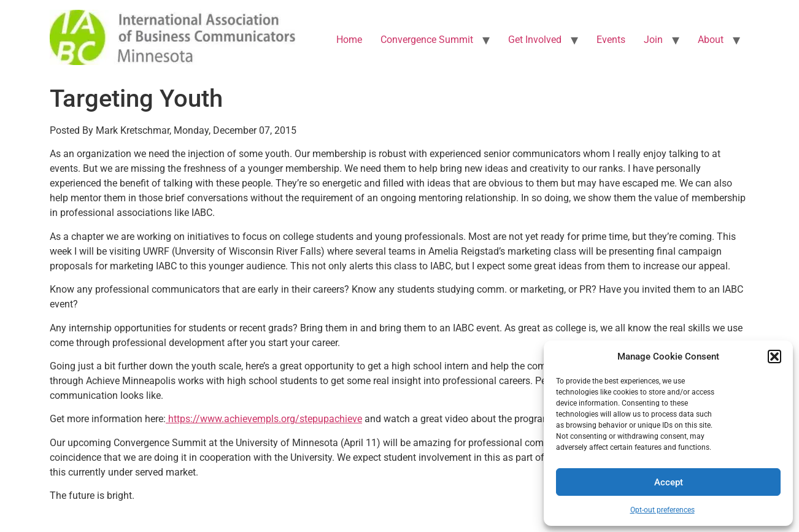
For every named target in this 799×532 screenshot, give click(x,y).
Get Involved (535, 40)
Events (611, 40)
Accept (669, 482)
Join (653, 40)
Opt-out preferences (662, 510)
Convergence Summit (427, 40)
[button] (774, 357)
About (711, 40)
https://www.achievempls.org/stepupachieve (264, 419)
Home (349, 40)
